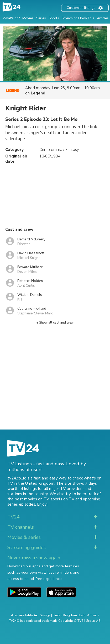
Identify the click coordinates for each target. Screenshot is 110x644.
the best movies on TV (28, 499)
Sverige (45, 615)
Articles (103, 18)
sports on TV (62, 499)
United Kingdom (65, 615)
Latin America (89, 615)
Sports (54, 18)
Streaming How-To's (78, 18)
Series (41, 18)
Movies (28, 18)
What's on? (11, 18)
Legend (38, 93)
